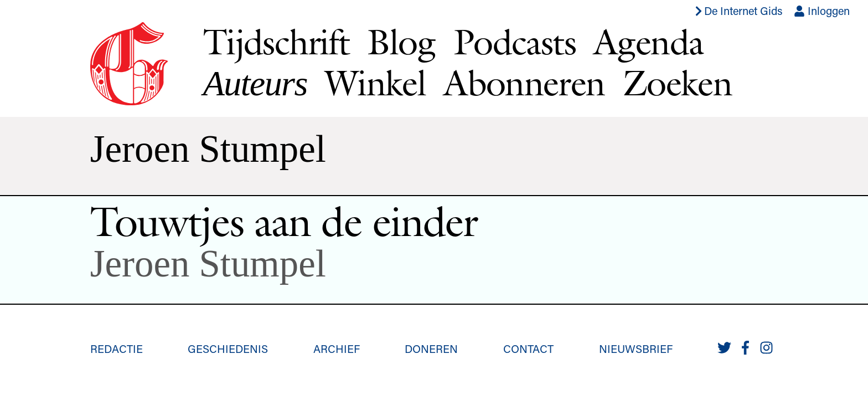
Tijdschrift (276, 42)
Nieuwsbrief (636, 348)
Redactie (117, 348)
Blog (401, 42)
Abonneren (524, 83)
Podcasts (515, 42)
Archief (337, 348)
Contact (528, 348)
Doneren (431, 348)
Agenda (648, 42)
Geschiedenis (228, 348)
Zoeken (677, 83)
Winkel (375, 83)
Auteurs (255, 83)
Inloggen (822, 11)
